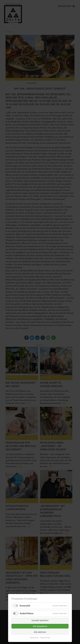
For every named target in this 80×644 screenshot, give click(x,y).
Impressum (34, 638)
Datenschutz (45, 638)
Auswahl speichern (40, 620)
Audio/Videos (27, 613)
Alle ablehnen (40, 632)
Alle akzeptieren (40, 626)
